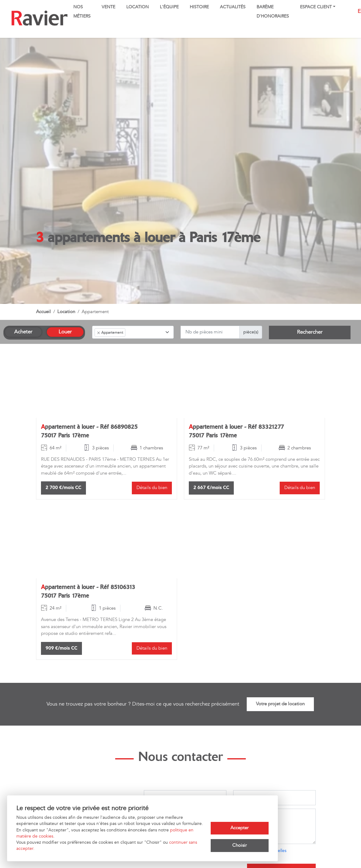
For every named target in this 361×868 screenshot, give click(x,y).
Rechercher (310, 332)
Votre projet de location (280, 704)
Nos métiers (82, 12)
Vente (108, 7)
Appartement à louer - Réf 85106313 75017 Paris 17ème (88, 591)
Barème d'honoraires (273, 12)
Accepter (239, 828)
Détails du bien (152, 488)
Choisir (239, 845)
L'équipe (169, 7)
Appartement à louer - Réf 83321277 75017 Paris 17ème (236, 431)
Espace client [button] (316, 7)
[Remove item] (99, 333)
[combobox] (133, 332)
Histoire (199, 7)
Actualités (233, 7)
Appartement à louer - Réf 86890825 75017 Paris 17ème (89, 431)
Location (138, 7)
